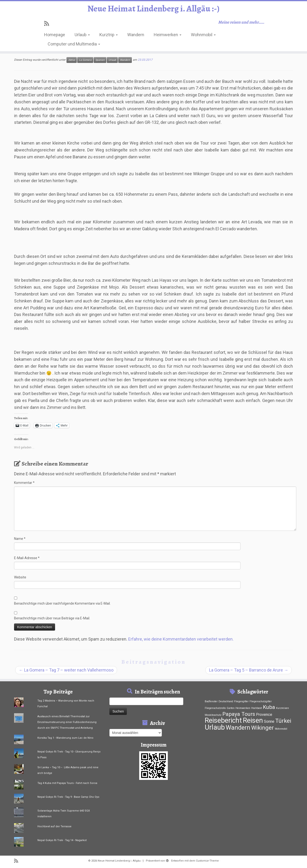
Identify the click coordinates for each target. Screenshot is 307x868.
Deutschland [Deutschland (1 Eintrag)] (226, 701)
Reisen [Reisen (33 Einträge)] (253, 720)
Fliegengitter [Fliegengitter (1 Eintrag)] (241, 701)
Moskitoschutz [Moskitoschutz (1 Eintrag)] (213, 715)
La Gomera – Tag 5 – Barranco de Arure (249, 670)
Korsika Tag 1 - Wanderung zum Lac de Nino (65, 738)
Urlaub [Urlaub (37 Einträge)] (215, 727)
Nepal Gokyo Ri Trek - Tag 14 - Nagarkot (62, 840)
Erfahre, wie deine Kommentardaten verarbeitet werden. (181, 639)
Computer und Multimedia (74, 46)
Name (20, 539)
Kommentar (24, 483)
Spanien (100, 60)
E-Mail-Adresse (27, 558)
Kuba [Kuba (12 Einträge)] (269, 707)
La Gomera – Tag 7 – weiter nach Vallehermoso (66, 670)
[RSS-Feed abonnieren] (48, 25)
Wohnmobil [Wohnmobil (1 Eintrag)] (281, 729)
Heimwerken (168, 36)
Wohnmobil (203, 36)
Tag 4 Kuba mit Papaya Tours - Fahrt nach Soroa (67, 783)
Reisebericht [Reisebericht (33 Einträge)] (223, 720)
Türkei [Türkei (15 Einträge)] (283, 721)
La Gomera (85, 60)
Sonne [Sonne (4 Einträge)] (269, 721)
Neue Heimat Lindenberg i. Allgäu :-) (154, 10)
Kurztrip (109, 36)
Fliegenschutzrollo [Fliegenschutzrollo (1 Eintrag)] (215, 708)
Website (20, 577)
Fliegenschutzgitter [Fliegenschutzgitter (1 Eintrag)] (261, 701)
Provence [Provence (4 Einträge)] (264, 715)
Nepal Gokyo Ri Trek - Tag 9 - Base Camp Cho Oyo (68, 797)
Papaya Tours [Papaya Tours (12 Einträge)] (239, 714)
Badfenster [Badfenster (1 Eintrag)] (211, 701)
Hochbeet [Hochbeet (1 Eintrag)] (257, 708)
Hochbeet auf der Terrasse (54, 826)
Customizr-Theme (207, 861)
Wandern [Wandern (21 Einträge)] (238, 728)
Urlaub (82, 36)
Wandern (136, 36)
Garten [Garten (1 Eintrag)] (231, 708)
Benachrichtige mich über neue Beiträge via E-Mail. (52, 618)
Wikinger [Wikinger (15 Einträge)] (263, 728)
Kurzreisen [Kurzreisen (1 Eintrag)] (282, 708)
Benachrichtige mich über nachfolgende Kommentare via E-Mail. (62, 603)
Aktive (72, 60)
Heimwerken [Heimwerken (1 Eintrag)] (243, 708)
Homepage (55, 36)
